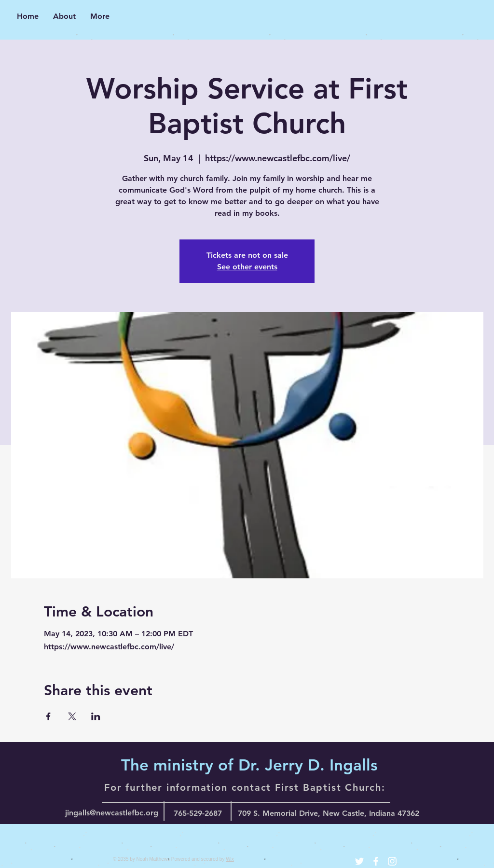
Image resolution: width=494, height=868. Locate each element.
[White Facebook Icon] (376, 861)
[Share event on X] (72, 716)
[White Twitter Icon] (359, 861)
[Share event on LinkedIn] (96, 716)
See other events (247, 267)
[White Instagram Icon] (392, 861)
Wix (230, 859)
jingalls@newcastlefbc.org (112, 813)
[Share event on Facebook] (48, 716)
